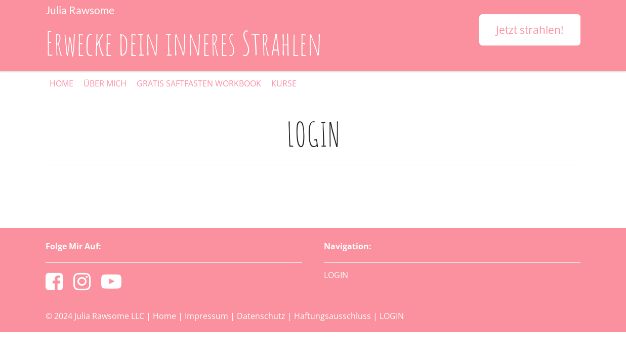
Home (164, 316)
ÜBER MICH (105, 83)
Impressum (206, 316)
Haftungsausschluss (332, 316)
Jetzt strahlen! (530, 30)
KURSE (284, 83)
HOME (61, 83)
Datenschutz (261, 316)
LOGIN (336, 275)
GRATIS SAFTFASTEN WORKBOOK (199, 83)
